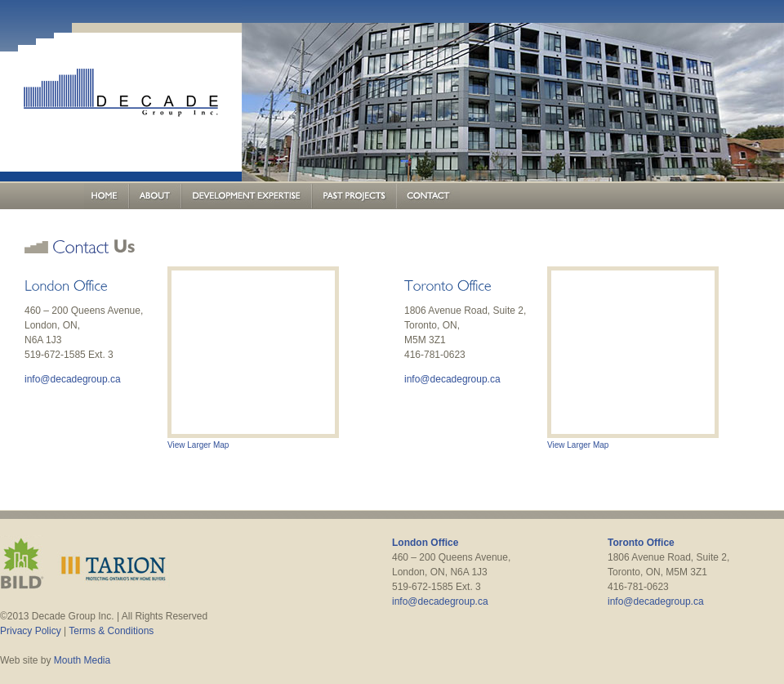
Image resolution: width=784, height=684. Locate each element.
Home (107, 196)
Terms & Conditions (111, 631)
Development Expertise (247, 196)
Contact (428, 196)
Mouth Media (82, 660)
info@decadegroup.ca (73, 379)
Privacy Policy (31, 631)
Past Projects (354, 196)
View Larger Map (198, 445)
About (155, 196)
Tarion (114, 563)
